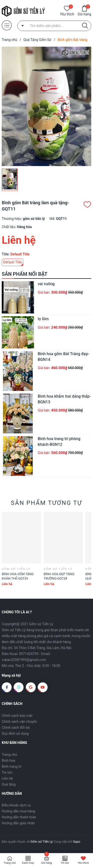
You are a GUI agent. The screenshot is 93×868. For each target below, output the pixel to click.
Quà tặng (9, 784)
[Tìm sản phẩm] (54, 26)
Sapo (77, 842)
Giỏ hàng (84, 14)
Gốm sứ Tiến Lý (42, 842)
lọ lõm (43, 319)
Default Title (13, 262)
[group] (46, 106)
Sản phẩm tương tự (47, 503)
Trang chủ (9, 755)
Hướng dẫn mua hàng (18, 811)
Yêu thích (67, 14)
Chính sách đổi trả (16, 728)
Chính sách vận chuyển (19, 722)
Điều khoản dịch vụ (16, 805)
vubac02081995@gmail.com (24, 660)
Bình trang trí (12, 766)
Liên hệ (7, 778)
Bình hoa (8, 761)
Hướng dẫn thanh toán (19, 817)
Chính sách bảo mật (17, 716)
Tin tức (7, 772)
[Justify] (85, 26)
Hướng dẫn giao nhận (18, 823)
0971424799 (29, 654)
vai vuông (46, 284)
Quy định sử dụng (15, 733)
